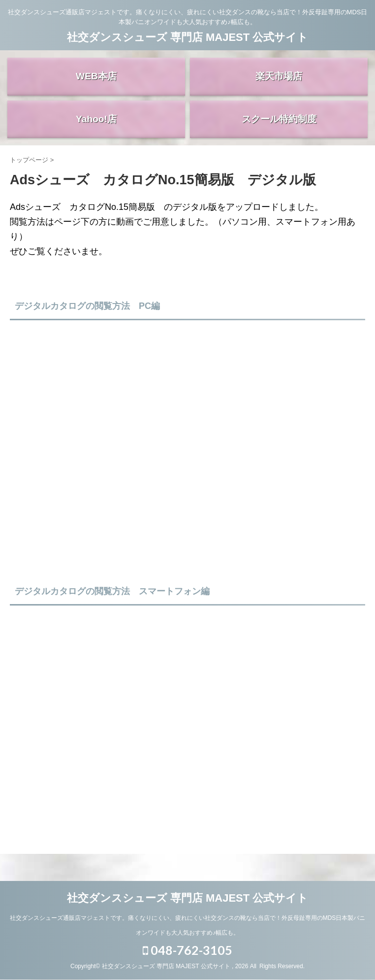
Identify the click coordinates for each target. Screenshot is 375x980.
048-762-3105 (187, 956)
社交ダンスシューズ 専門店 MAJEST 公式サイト (188, 37)
